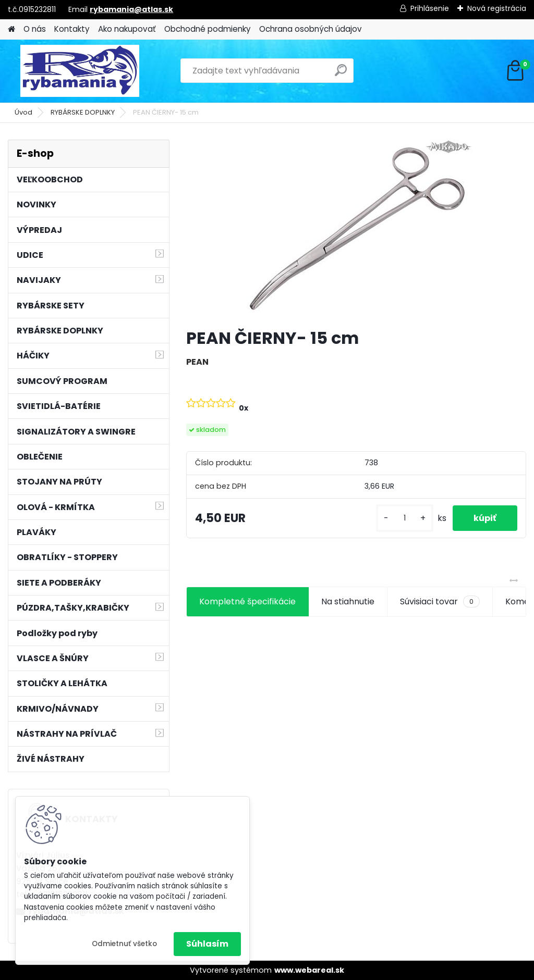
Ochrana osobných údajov (311, 29)
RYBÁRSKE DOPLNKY (83, 112)
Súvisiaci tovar (440, 602)
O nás (35, 29)
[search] (341, 74)
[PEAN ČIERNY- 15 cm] (356, 230)
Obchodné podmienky (208, 29)
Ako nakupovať (127, 29)
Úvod (23, 112)
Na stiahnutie (348, 601)
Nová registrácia (497, 8)
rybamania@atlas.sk (131, 9)
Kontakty (72, 29)
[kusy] (405, 518)
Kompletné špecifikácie (247, 601)
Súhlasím (207, 944)
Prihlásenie (430, 8)
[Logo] (80, 71)
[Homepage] (11, 29)
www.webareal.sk (309, 970)
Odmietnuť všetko (124, 944)
